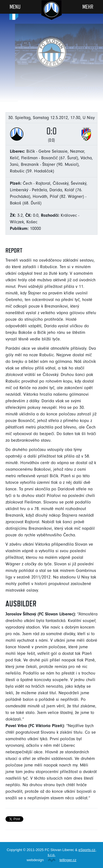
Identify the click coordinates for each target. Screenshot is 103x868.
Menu (15, 7)
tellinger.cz (68, 860)
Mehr (88, 7)
